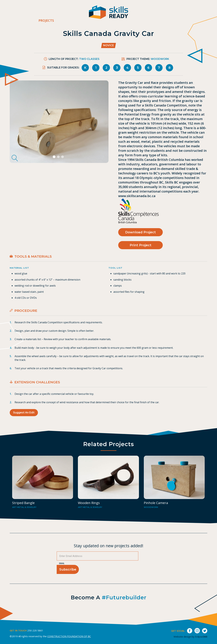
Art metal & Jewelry (24, 507)
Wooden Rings (89, 503)
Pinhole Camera (156, 503)
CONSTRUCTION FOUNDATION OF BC (69, 636)
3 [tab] (63, 157)
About (137, 14)
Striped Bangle (23, 503)
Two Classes (89, 59)
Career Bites (158, 14)
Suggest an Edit (24, 413)
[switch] (215, 14)
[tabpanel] (59, 122)
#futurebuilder (124, 597)
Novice (108, 45)
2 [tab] (59, 157)
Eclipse (201, 637)
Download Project (140, 232)
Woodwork (160, 59)
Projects (46, 20)
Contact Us (183, 14)
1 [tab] (54, 157)
